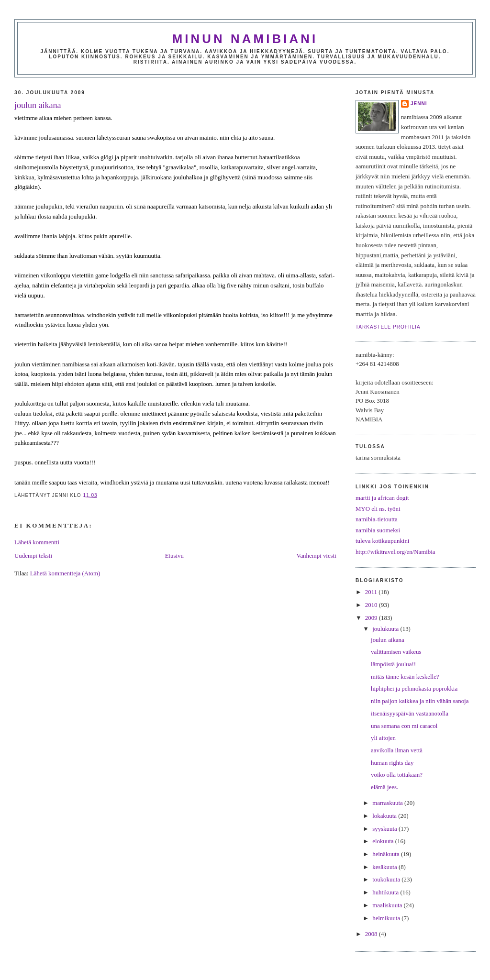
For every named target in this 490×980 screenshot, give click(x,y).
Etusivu (174, 556)
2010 (372, 605)
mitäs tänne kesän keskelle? (405, 677)
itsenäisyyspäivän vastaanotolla (410, 714)
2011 (372, 592)
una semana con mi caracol (404, 726)
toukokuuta (387, 880)
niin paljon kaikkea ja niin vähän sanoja (420, 701)
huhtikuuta (386, 892)
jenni (419, 104)
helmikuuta (387, 918)
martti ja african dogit (382, 498)
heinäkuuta (387, 854)
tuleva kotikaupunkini (383, 541)
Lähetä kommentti (37, 542)
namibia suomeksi (378, 530)
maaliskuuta (388, 905)
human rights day (392, 763)
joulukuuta (386, 629)
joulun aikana (38, 105)
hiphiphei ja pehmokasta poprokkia (414, 689)
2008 (372, 934)
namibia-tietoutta (377, 519)
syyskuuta (385, 829)
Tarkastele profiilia (388, 327)
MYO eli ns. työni (378, 509)
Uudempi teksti (33, 556)
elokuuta (384, 841)
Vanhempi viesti (317, 556)
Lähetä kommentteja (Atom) (65, 573)
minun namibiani (245, 39)
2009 (372, 618)
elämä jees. (384, 787)
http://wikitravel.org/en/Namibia (395, 552)
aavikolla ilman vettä (397, 750)
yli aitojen (383, 738)
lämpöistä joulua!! (393, 664)
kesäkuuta (385, 867)
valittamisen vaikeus (396, 652)
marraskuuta (388, 803)
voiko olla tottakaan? (397, 775)
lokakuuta (385, 816)
